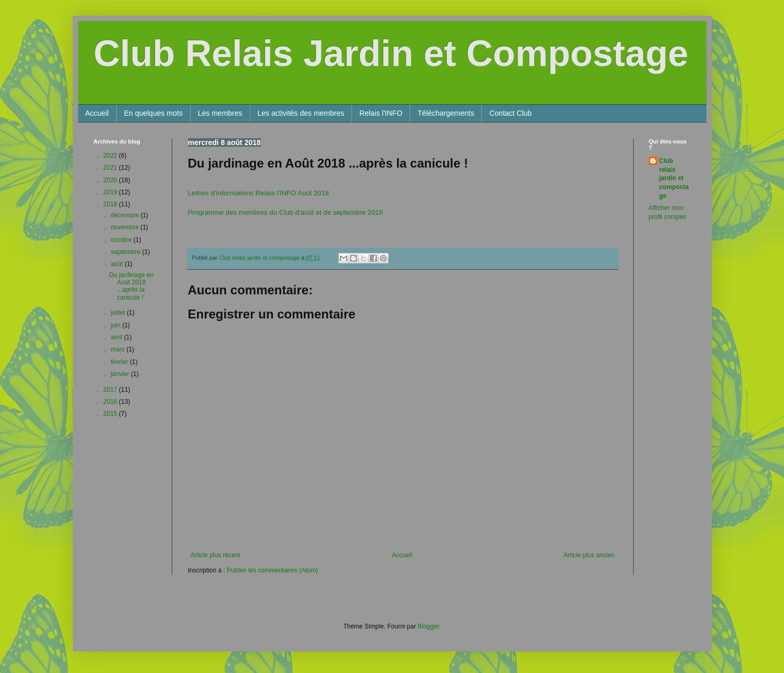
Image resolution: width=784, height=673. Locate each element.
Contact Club (510, 113)
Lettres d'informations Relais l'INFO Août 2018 (259, 193)
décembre (125, 215)
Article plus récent (216, 555)
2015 (111, 414)
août (118, 264)
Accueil (97, 113)
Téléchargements (446, 113)
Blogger (429, 626)
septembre (126, 252)
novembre (125, 227)
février (120, 362)
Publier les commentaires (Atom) (272, 570)
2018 (111, 204)
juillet (119, 313)
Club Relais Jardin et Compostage (391, 53)
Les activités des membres (301, 113)
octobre (122, 240)
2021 (111, 168)
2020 (111, 180)
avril (117, 337)
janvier (121, 374)
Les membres (220, 113)
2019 (111, 192)
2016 (111, 402)
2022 (111, 156)
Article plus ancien (589, 555)
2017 (111, 390)
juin (116, 325)
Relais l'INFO (381, 113)
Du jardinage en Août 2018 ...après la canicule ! (131, 286)
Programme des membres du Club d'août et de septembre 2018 (286, 212)
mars (118, 349)
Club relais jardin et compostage (674, 178)
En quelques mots (153, 113)
